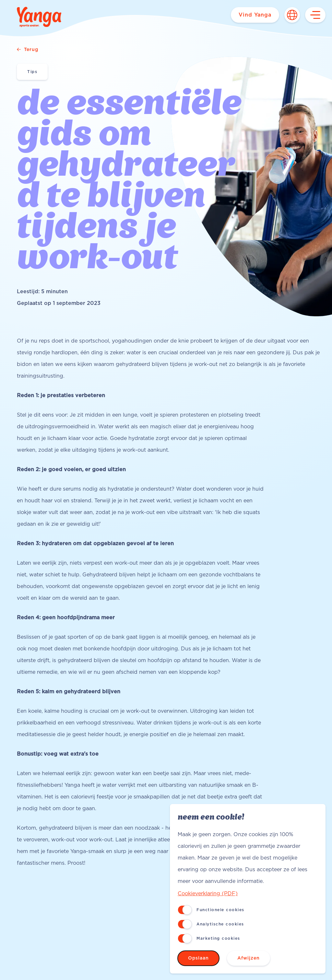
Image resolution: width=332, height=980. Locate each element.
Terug (28, 50)
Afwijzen (249, 958)
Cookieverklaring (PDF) (208, 894)
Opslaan (198, 958)
